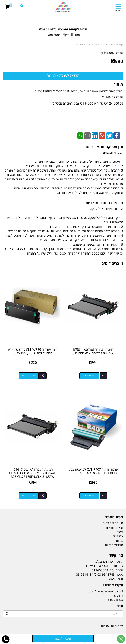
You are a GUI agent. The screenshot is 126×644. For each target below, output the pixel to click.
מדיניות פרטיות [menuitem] (114, 545)
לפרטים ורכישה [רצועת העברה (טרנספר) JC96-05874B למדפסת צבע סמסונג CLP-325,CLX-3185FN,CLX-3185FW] (29, 496)
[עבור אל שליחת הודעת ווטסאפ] (121, 639)
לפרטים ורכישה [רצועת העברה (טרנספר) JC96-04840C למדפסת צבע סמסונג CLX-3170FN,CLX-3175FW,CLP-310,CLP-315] (89, 376)
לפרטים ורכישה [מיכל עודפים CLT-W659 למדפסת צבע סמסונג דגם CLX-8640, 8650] (29, 376)
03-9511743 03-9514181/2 (95, 574)
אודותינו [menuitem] (118, 540)
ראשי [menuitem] (120, 532)
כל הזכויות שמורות (112, 626)
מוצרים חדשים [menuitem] (114, 527)
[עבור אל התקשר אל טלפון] (6, 639)
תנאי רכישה (116, 579)
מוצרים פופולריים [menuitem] (113, 523)
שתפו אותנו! (115, 600)
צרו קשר (118, 595)
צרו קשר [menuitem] (118, 536)
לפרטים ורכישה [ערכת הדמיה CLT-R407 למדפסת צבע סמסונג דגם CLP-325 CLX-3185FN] (89, 496)
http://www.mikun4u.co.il (105, 591)
